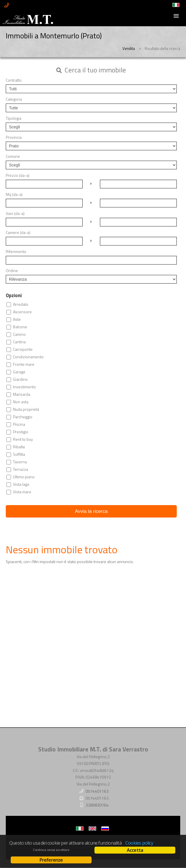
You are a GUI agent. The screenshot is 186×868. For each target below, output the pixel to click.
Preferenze (51, 860)
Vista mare (22, 492)
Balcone (20, 327)
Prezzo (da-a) (18, 175)
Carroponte (23, 349)
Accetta (135, 850)
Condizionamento (28, 357)
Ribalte (19, 447)
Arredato (21, 304)
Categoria (14, 99)
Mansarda (22, 394)
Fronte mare (24, 364)
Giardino (20, 379)
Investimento (24, 387)
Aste (17, 319)
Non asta (21, 402)
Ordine (12, 271)
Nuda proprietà (26, 409)
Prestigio (21, 432)
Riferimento (16, 252)
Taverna (20, 462)
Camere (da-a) (18, 233)
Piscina (19, 424)
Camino (19, 334)
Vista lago (21, 484)
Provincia (14, 137)
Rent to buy (23, 439)
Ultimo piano (24, 477)
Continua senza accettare (51, 850)
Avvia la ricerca (91, 511)
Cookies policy (139, 843)
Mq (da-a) (14, 194)
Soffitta (19, 454)
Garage (19, 372)
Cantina (19, 342)
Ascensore (22, 312)
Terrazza (21, 469)
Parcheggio (23, 417)
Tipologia (14, 118)
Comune (13, 156)
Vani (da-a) (15, 213)
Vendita (129, 48)
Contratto (14, 80)
